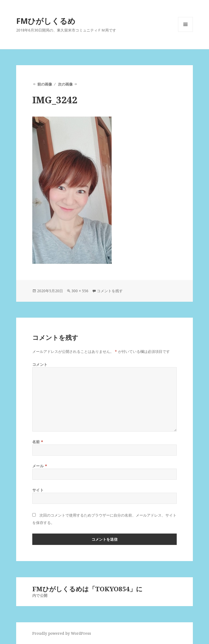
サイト (38, 490)
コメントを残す (110, 291)
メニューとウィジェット (185, 32)
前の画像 (45, 84)
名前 (38, 442)
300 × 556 (80, 291)
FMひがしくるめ (46, 21)
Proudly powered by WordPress (62, 633)
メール (40, 466)
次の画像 (65, 84)
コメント (40, 364)
